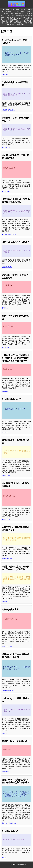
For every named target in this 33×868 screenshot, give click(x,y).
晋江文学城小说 (7, 267)
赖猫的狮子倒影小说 (8, 690)
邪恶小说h (5, 432)
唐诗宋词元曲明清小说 (9, 823)
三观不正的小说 (7, 646)
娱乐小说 (5, 858)
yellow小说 (5, 75)
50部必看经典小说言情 (9, 234)
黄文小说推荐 (6, 191)
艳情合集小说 (21, 25)
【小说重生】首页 (8, 10)
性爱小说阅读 (21, 10)
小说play (5, 733)
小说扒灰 (5, 602)
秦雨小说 (8, 23)
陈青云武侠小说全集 (17, 13)
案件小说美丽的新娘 (23, 12)
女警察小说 (5, 347)
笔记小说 (11, 15)
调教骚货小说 (11, 17)
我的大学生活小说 (16, 21)
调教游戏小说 (10, 12)
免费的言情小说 (7, 559)
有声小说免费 (6, 475)
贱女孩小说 (21, 17)
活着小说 (5, 308)
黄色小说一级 (6, 519)
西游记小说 (5, 772)
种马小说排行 (18, 23)
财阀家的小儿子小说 (14, 19)
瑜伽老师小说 (6, 391)
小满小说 (5, 13)
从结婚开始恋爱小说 (8, 110)
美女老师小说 (6, 147)
